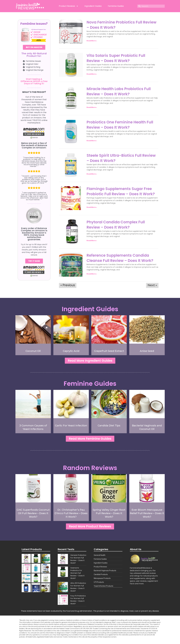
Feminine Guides (116, 6)
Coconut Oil (33, 351)
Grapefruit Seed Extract (109, 351)
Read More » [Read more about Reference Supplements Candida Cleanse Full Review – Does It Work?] (92, 274)
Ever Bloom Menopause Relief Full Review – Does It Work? (147, 515)
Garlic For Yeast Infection (71, 426)
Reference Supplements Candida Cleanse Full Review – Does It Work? (120, 258)
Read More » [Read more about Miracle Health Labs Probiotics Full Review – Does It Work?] (92, 107)
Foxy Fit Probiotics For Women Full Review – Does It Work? (78, 602)
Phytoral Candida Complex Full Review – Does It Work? (116, 225)
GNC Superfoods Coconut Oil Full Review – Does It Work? (33, 515)
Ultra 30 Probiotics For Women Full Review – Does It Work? (78, 589)
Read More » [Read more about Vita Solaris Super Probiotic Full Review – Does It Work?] (92, 74)
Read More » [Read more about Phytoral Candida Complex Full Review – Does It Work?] (92, 241)
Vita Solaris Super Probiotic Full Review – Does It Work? (116, 58)
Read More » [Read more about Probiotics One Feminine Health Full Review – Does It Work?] (92, 141)
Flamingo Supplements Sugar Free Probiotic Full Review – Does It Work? (121, 191)
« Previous (68, 285)
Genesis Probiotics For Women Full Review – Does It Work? (78, 561)
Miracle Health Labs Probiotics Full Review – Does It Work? (119, 91)
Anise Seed (147, 351)
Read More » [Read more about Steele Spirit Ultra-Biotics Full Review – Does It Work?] (92, 174)
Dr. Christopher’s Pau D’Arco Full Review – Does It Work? (71, 515)
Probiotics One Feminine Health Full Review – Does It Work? (120, 125)
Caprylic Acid (71, 351)
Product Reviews (69, 6)
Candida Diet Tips (109, 426)
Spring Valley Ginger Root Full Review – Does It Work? (109, 515)
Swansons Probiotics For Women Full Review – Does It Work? (77, 575)
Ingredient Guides (93, 6)
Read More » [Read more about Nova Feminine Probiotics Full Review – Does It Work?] (92, 41)
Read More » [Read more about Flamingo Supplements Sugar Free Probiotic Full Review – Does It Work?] (92, 207)
